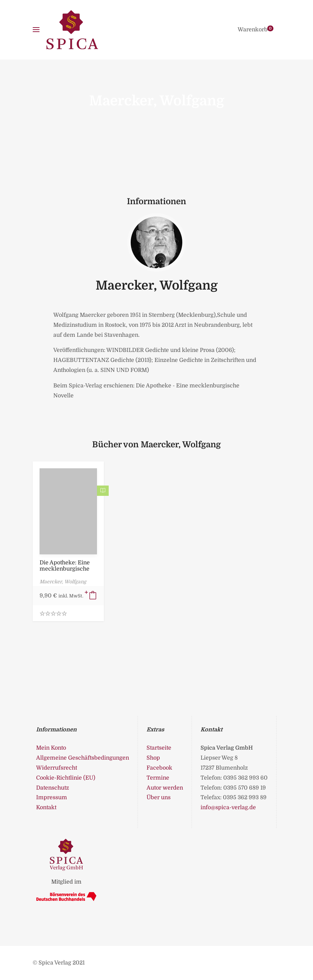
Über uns (159, 797)
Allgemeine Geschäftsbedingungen (83, 758)
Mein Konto (51, 748)
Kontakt (46, 807)
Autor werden (165, 788)
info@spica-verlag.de (228, 807)
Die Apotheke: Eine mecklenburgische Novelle (65, 569)
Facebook (159, 768)
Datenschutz (53, 788)
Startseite (159, 748)
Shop (153, 758)
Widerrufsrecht (57, 768)
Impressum (52, 797)
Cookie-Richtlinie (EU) (66, 778)
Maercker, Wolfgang (157, 286)
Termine (158, 778)
